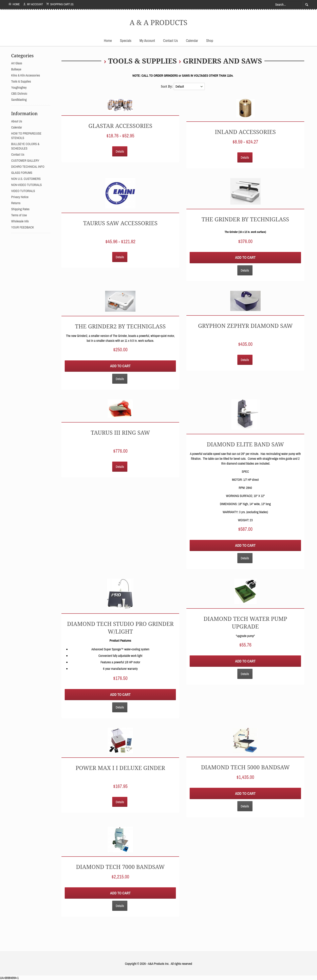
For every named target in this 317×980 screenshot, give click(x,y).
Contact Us (171, 41)
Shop (210, 41)
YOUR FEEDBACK (22, 227)
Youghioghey (19, 87)
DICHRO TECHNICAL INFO (28, 167)
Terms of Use (19, 215)
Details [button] (120, 151)
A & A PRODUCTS (158, 22)
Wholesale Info (20, 221)
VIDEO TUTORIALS (23, 191)
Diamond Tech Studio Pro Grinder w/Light (120, 627)
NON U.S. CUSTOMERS (26, 179)
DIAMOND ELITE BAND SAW (245, 444)
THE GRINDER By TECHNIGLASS (245, 219)
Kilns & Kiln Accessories (25, 75)
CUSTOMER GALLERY (25, 160)
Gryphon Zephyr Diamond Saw (245, 326)
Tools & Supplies (143, 61)
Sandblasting (19, 100)
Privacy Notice (20, 197)
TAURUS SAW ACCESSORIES (120, 223)
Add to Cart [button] (245, 257)
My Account (33, 4)
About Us (17, 121)
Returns (16, 203)
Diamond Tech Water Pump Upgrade (245, 622)
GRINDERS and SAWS (222, 61)
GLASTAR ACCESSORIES (120, 126)
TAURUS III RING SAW (120, 432)
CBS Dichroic (19, 93)
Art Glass (17, 63)
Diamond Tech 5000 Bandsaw (245, 767)
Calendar (192, 41)
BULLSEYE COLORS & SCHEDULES (25, 146)
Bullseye (16, 69)
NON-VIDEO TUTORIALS (26, 185)
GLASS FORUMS (22, 173)
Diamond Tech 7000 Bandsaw (120, 867)
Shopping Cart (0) (60, 4)
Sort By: (167, 86)
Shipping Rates (20, 209)
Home (14, 4)
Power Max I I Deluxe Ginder (120, 768)
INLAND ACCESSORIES (245, 132)
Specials (126, 41)
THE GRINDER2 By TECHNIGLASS (120, 326)
